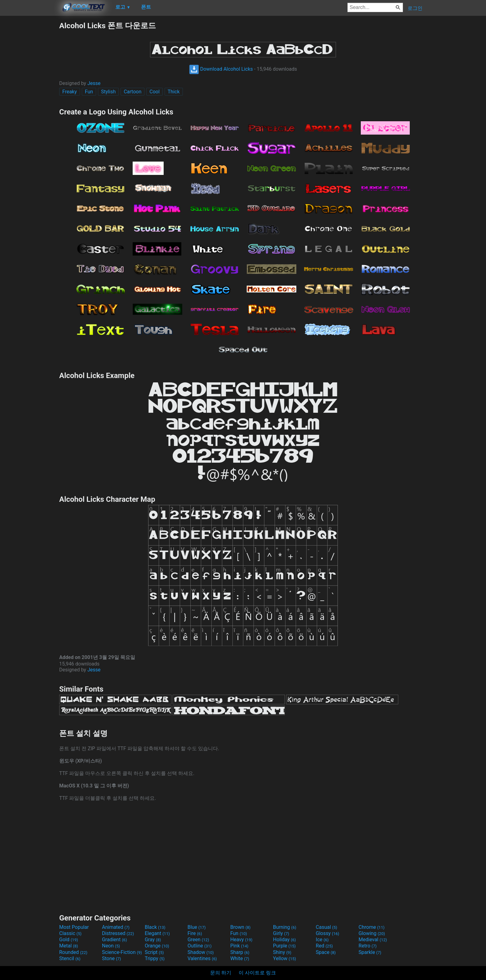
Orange (157, 946)
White (240, 958)
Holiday (285, 940)
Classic (70, 933)
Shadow (201, 952)
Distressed (118, 933)
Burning (285, 927)
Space (326, 952)
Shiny (282, 952)
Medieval (373, 940)
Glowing (372, 933)
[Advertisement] (29, 114)
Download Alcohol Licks (221, 69)
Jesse (94, 83)
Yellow (285, 958)
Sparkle (370, 952)
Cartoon (133, 92)
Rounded (73, 952)
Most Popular (74, 927)
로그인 (415, 8)
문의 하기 (221, 973)
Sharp (240, 952)
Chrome (372, 927)
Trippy (155, 958)
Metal (69, 946)
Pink (239, 946)
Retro (368, 946)
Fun (89, 92)
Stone (111, 958)
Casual (327, 927)
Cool (155, 92)
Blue (197, 927)
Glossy (328, 933)
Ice (322, 940)
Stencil (70, 958)
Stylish (108, 92)
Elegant (157, 933)
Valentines (202, 958)
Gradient (114, 940)
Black (155, 927)
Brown (240, 927)
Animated (116, 927)
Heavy (241, 940)
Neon (111, 946)
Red (324, 946)
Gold (69, 940)
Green (198, 940)
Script (154, 952)
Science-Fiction (122, 952)
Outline (200, 946)
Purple (284, 946)
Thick (174, 92)
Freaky (70, 92)
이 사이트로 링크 (257, 973)
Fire (195, 933)
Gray (153, 940)
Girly (281, 933)
